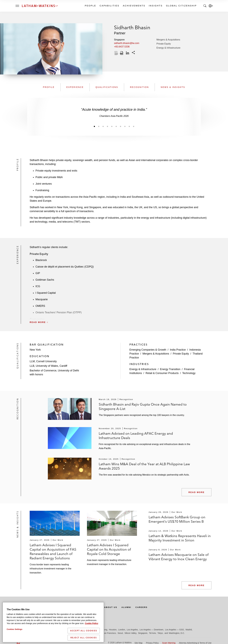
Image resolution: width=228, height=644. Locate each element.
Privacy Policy (152, 643)
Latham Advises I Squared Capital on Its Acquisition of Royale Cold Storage (109, 549)
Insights (156, 6)
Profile (49, 87)
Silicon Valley (130, 633)
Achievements (134, 6)
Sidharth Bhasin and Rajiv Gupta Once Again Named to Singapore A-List (143, 407)
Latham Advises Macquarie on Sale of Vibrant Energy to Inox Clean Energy (179, 557)
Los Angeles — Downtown (151, 630)
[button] (121, 316)
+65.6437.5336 (122, 47)
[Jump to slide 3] (103, 126)
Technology (189, 373)
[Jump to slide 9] (129, 126)
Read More (197, 492)
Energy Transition (170, 369)
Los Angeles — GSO (174, 630)
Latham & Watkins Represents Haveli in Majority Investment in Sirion (180, 538)
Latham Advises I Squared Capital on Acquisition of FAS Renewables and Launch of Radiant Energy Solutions (53, 552)
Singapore (143, 633)
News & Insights (173, 87)
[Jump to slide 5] (112, 126)
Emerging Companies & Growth (148, 350)
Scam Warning (169, 643)
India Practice (178, 350)
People (90, 6)
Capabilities (109, 6)
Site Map (139, 643)
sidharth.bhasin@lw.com (127, 43)
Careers (147, 607)
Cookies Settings (15, 635)
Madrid (189, 630)
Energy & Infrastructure (168, 48)
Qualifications (107, 87)
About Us (114, 607)
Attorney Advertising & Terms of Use (195, 643)
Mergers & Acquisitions (168, 40)
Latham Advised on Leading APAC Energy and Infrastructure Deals (136, 436)
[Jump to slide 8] (125, 126)
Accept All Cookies (84, 636)
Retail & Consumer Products (162, 373)
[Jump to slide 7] (121, 126)
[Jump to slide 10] (134, 126)
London (122, 630)
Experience (75, 87)
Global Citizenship (181, 6)
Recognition (139, 87)
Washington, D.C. (177, 633)
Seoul (120, 633)
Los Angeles (132, 630)
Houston (113, 630)
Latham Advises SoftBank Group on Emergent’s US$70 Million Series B (177, 519)
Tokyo (160, 633)
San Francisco (109, 633)
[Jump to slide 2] (99, 126)
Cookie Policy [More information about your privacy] (92, 629)
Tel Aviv (152, 633)
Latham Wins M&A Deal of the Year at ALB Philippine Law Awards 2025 (144, 466)
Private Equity (164, 44)
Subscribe (27, 607)
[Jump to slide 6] (116, 126)
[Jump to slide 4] (107, 126)
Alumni (131, 607)
